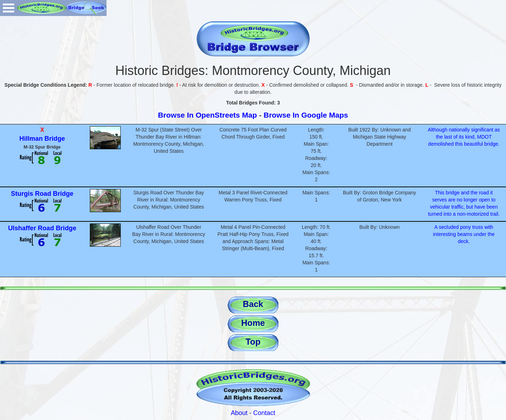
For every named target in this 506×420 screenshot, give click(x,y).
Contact (264, 413)
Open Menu (9, 8)
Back (253, 304)
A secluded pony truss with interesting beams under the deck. (464, 234)
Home (253, 323)
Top (253, 342)
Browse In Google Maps (306, 115)
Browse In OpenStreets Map (208, 115)
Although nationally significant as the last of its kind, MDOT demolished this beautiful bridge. (464, 137)
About (239, 413)
